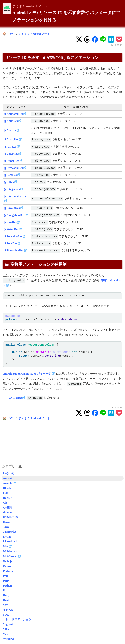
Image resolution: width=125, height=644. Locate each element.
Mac (6, 546)
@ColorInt (15, 398)
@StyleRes (10, 243)
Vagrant (8, 624)
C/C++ (7, 493)
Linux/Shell (10, 541)
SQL (6, 615)
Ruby (6, 595)
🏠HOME (9, 34)
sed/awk (8, 610)
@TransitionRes (14, 250)
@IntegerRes (12, 189)
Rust (6, 600)
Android (8, 478)
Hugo (6, 522)
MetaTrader (10, 556)
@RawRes (10, 222)
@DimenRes (11, 161)
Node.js (8, 561)
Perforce (8, 571)
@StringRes (11, 229)
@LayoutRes (12, 208)
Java (6, 527)
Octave (7, 566)
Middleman (10, 551)
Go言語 (8, 508)
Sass (6, 605)
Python (7, 586)
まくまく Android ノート (30, 6)
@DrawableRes (13, 168)
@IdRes (9, 182)
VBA (6, 629)
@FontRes (10, 175)
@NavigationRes (14, 215)
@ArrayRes (11, 139)
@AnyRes (10, 130)
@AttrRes (10, 147)
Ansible (8, 483)
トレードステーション (17, 619)
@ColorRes (11, 154)
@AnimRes (11, 121)
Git (5, 503)
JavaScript (10, 532)
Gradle (7, 512)
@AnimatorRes (13, 114)
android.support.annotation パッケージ (27, 374)
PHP (6, 581)
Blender (8, 488)
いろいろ (9, 473)
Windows (9, 639)
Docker (7, 498)
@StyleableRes (13, 236)
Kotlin (7, 537)
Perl (6, 576)
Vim (6, 634)
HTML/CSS (10, 517)
